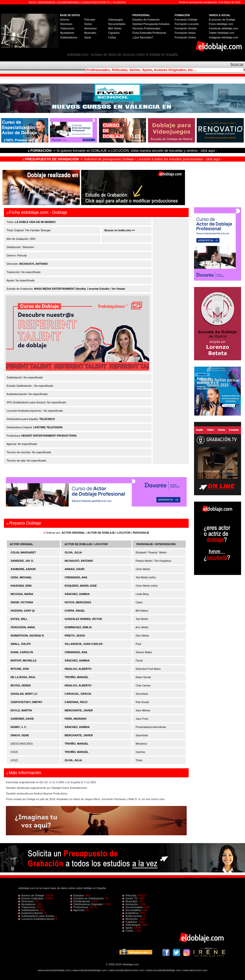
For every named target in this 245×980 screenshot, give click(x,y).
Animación (91, 28)
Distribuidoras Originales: (87, 904)
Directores (66, 24)
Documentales (117, 24)
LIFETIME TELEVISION (48, 427)
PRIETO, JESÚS (75, 636)
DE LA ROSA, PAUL (23, 677)
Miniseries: (131, 919)
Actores (65, 20)
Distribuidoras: (81, 901)
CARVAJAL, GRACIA (78, 694)
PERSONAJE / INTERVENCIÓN (156, 544)
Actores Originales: (32, 898)
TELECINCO (47, 419)
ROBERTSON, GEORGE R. (28, 636)
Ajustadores (67, 33)
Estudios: (78, 895)
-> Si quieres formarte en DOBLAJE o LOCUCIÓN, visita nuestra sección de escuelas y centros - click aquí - (123, 151)
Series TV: (131, 898)
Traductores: (28, 907)
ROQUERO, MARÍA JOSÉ (81, 586)
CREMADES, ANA (76, 577)
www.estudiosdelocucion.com (126, 970)
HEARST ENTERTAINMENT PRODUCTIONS (49, 436)
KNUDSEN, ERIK (21, 586)
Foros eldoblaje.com (221, 24)
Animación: (131, 904)
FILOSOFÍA (119, 3)
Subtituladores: (29, 910)
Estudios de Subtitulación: (88, 898)
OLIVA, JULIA (73, 552)
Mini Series (115, 28)
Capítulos (114, 33)
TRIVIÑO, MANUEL (77, 677)
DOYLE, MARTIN (21, 710)
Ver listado (118, 289)
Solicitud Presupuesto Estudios (151, 24)
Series (88, 24)
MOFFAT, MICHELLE (24, 661)
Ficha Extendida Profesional (149, 33)
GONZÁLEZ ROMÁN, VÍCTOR (83, 619)
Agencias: (78, 910)
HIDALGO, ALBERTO (78, 669)
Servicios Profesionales (146, 28)
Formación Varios (185, 33)
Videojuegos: (132, 925)
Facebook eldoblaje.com (224, 28)
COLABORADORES (68, 3)
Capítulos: (130, 922)
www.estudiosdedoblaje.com (90, 970)
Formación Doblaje (186, 20)
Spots (88, 37)
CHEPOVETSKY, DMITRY (26, 702)
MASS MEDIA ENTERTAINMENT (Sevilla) (60, 289)
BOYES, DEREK (21, 685)
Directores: (27, 901)
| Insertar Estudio (98, 289)
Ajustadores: (28, 904)
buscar (237, 65)
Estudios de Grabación (146, 20)
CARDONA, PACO (76, 702)
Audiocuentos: (133, 916)
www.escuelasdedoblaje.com (164, 970)
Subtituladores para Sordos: (37, 916)
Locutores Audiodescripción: (37, 919)
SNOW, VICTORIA (22, 602)
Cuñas (112, 37)
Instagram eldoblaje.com (224, 37)
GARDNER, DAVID (22, 719)
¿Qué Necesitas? (143, 37)
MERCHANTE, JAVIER (79, 710)
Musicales (90, 33)
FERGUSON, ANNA (23, 627)
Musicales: (131, 901)
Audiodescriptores (31, 913)
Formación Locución (187, 24)
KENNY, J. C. (19, 727)
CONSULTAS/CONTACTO (96, 3)
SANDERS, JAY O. (22, 561)
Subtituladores (69, 37)
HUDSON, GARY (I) (23, 611)
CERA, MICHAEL (21, 577)
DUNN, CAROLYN (22, 652)
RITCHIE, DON (20, 669)
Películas (90, 20)
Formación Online (185, 37)
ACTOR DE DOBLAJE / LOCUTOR (109, 533)
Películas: (130, 895)
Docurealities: (133, 910)
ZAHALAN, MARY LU (24, 694)
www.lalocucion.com (195, 970)
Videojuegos (115, 20)
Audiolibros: (131, 913)
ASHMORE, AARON (23, 569)
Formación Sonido (186, 28)
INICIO (33, 3)
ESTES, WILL (19, 619)
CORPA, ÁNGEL (75, 611)
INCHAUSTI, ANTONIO (34, 264)
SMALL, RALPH (21, 644)
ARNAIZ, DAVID (75, 569)
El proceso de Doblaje (222, 20)
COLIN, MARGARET (23, 552)
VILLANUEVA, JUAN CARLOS (84, 644)
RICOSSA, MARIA (22, 594)
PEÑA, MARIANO (76, 719)
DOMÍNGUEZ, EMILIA (78, 627)
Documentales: (133, 907)
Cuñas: (129, 931)
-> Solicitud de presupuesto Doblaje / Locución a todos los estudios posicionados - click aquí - (123, 159)
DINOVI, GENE (20, 735)
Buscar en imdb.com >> (119, 230)
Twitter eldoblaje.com (222, 33)
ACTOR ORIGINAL (73, 533)
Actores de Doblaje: (32, 895)
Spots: (128, 928)
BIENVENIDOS (47, 3)
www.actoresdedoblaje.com (54, 970)
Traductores (67, 28)
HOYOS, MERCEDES (78, 602)
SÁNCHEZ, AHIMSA (77, 594)
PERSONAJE (141, 533)
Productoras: (80, 907)
